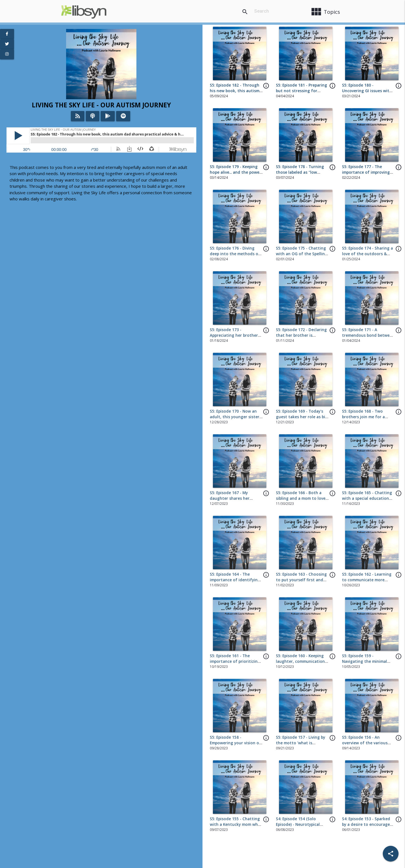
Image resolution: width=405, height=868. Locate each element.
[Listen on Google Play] (108, 116)
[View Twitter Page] (7, 44)
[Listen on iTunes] (93, 116)
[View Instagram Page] (7, 54)
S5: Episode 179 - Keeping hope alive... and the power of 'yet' (235, 172)
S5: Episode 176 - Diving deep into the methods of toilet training (235, 254)
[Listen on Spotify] (123, 116)
